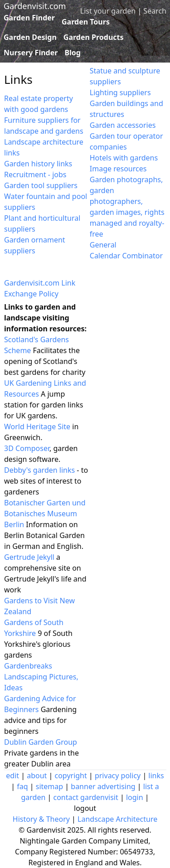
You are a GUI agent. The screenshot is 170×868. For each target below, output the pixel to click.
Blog (73, 53)
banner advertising (103, 786)
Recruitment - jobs (35, 175)
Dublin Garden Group (41, 742)
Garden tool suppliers (41, 185)
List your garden (108, 11)
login (135, 797)
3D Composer (27, 448)
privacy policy (118, 776)
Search (155, 11)
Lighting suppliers (120, 92)
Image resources (118, 169)
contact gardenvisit (85, 797)
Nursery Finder (31, 53)
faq (22, 786)
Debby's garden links (39, 470)
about (37, 776)
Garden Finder (29, 18)
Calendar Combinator (126, 256)
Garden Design (30, 37)
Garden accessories (123, 125)
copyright (71, 776)
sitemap (49, 786)
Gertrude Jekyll (29, 557)
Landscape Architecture (117, 819)
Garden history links (38, 164)
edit (12, 776)
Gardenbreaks (28, 666)
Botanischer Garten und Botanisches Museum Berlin (45, 514)
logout (85, 808)
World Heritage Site (37, 427)
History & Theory (41, 819)
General (103, 245)
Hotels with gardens (124, 158)
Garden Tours (86, 22)
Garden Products (94, 37)
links (156, 776)
